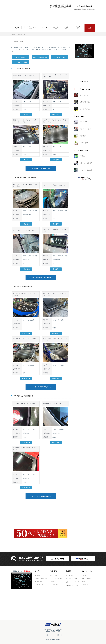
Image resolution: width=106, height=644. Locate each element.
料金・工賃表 (54, 575)
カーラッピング (38, 581)
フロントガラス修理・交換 (40, 57)
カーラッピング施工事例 (72, 586)
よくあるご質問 (54, 584)
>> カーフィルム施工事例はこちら (41, 168)
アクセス (84, 575)
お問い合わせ (85, 584)
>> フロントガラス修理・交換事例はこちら (41, 278)
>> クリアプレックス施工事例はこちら (41, 496)
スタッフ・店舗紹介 (87, 578)
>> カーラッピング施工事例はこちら (41, 387)
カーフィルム (38, 575)
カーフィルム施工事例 (71, 578)
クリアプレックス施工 (20, 62)
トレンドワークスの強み (56, 578)
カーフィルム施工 (20, 57)
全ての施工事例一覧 (71, 575)
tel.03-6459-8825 (53, 631)
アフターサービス (39, 584)
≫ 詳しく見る (26, 115)
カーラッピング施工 (60, 57)
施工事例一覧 (22, 34)
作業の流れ (53, 581)
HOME (13, 34)
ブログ (83, 581)
